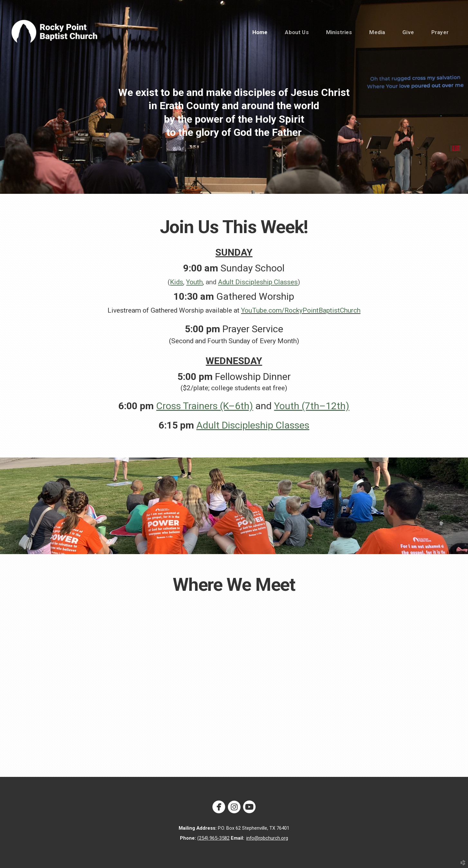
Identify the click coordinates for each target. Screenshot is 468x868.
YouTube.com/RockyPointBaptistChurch (301, 310)
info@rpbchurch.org (267, 838)
